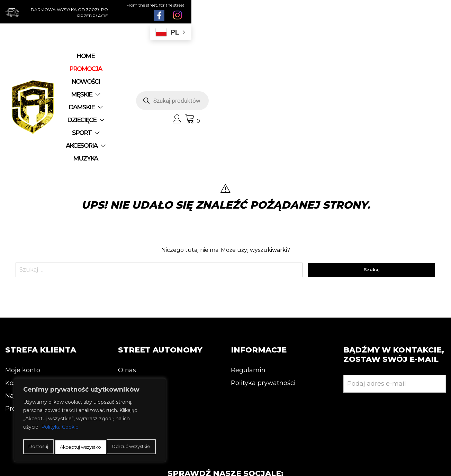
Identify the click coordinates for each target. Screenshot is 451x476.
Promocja (20, 328)
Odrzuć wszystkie (117, 432)
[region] (90, 414)
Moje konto (23, 290)
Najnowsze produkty (37, 315)
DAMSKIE (240, 61)
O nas (127, 290)
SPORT (139, 74)
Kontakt (130, 302)
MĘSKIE (195, 61)
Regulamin (248, 290)
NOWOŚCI (157, 61)
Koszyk (16, 302)
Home (75, 61)
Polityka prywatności (263, 302)
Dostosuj (50, 432)
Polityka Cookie (60, 415)
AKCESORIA (186, 74)
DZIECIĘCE (288, 61)
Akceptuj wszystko (90, 447)
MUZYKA (234, 74)
